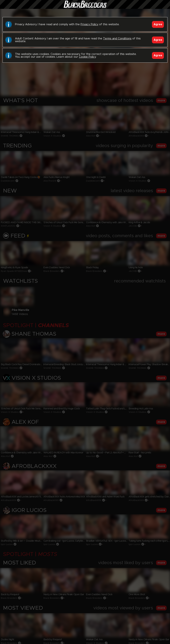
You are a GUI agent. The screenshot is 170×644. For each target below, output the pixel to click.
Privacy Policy (89, 24)
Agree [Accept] (158, 24)
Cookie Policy (87, 57)
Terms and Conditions (117, 39)
